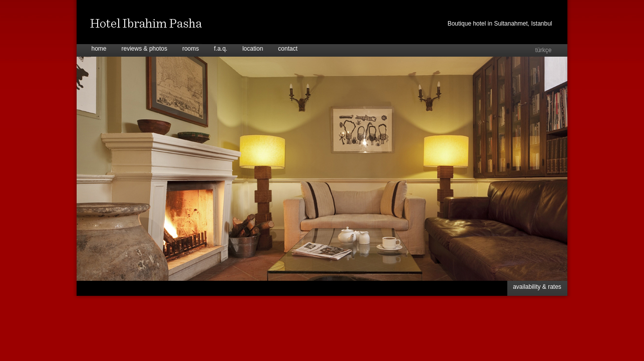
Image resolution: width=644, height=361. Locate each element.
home (99, 49)
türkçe (544, 50)
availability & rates (537, 287)
